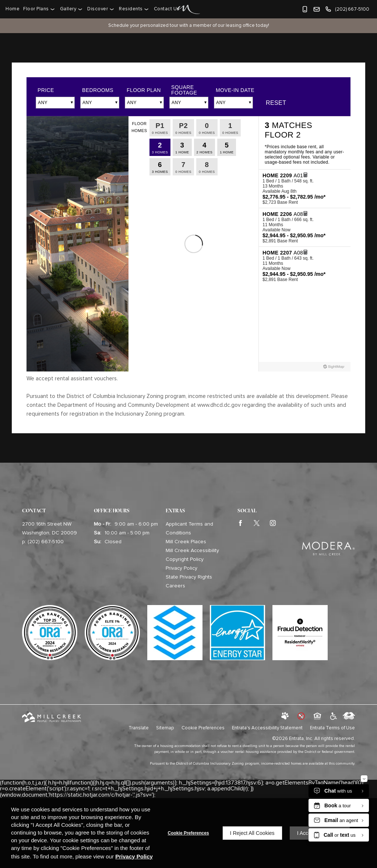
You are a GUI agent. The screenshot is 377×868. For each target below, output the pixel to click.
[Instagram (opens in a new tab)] (274, 524)
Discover (98, 9)
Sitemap (165, 728)
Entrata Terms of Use (332, 728)
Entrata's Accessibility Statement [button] (267, 728)
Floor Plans (36, 9)
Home (13, 9)
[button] (305, 9)
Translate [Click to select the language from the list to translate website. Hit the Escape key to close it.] (139, 728)
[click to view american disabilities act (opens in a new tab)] (333, 716)
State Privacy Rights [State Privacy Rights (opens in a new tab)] (189, 577)
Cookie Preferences (188, 833)
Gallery (68, 9)
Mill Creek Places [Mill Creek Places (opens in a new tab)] (186, 542)
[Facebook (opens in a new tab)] (242, 524)
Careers (175, 586)
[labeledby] (349, 716)
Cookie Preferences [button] (203, 728)
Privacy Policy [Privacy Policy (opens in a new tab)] (182, 568)
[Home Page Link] (189, 9)
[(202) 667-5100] (347, 9)
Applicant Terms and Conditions (189, 529)
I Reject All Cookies (252, 833)
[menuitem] (13, 9)
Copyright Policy (185, 559)
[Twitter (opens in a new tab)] (258, 524)
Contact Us (167, 9)
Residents (131, 9)
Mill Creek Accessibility (192, 551)
